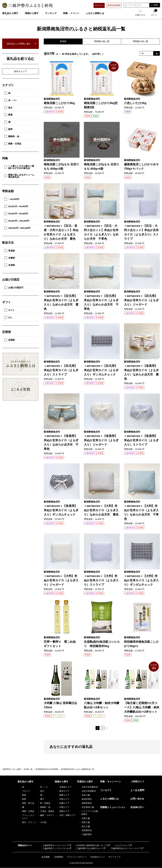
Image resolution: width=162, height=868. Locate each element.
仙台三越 (84, 795)
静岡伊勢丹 (85, 803)
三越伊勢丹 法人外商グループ (89, 849)
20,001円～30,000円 (16, 206)
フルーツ (25, 791)
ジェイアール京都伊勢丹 (89, 813)
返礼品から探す (10, 13)
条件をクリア (21, 71)
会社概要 (46, 857)
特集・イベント (71, 13)
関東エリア (63, 795)
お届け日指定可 (14, 288)
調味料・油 (12, 136)
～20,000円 (12, 199)
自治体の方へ (137, 807)
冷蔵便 (10, 258)
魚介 (8, 108)
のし (8, 317)
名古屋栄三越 (86, 807)
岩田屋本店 (85, 830)
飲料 (8, 129)
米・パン (11, 100)
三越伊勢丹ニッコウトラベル (55, 849)
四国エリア (63, 811)
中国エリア (63, 807)
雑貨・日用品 (13, 144)
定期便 (10, 340)
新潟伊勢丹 (85, 799)
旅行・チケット (28, 822)
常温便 (10, 251)
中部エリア (63, 799)
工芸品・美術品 (46, 811)
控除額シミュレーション (113, 807)
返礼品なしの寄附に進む (19, 44)
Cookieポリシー (98, 857)
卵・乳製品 (44, 803)
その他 (42, 822)
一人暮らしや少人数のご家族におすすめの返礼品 (19, 167)
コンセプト (106, 790)
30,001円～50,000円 (16, 214)
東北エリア (63, 791)
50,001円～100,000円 (17, 221)
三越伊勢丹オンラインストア (55, 845)
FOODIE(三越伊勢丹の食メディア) (91, 845)
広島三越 (84, 818)
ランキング (51, 13)
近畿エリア (63, 803)
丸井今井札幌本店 (89, 787)
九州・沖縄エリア (66, 815)
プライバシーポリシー (77, 857)
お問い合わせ (137, 799)
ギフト (10, 310)
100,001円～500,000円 (17, 228)
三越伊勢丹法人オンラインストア (125, 849)
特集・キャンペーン (111, 782)
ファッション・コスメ (28, 817)
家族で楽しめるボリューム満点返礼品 (19, 176)
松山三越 (84, 826)
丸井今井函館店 (87, 791)
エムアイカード (121, 845)
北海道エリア (64, 787)
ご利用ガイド (137, 782)
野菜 (8, 115)
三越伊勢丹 (85, 835)
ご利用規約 (58, 857)
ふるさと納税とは (95, 13)
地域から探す (32, 13)
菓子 (41, 799)
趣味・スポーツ (46, 815)
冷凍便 (10, 265)
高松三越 (84, 822)
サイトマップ (114, 857)
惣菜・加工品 (27, 803)
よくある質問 (137, 790)
